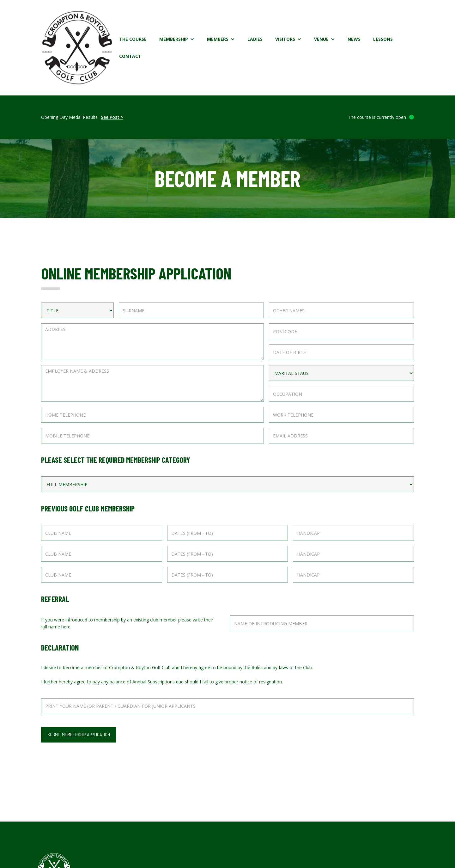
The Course (133, 39)
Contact (130, 56)
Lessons (383, 39)
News (354, 39)
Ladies (255, 39)
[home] (77, 48)
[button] (177, 39)
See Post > (112, 117)
